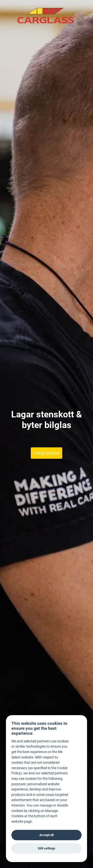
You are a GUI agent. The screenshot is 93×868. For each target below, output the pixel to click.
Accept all (46, 835)
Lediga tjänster (46, 453)
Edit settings (47, 848)
